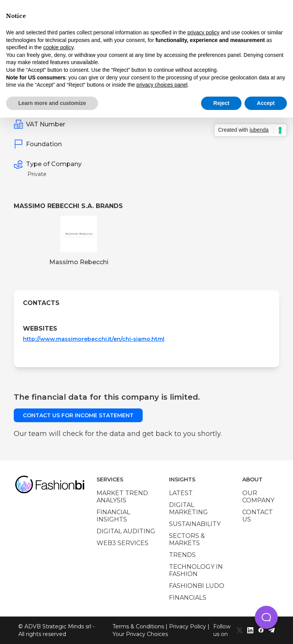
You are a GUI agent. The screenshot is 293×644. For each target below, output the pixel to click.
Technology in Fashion (196, 570)
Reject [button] (221, 103)
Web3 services (122, 543)
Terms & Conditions (138, 626)
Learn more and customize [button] (52, 103)
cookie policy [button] (58, 47)
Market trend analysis (122, 497)
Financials (188, 598)
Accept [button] (266, 103)
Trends (182, 555)
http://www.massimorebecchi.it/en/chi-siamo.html (94, 339)
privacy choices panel (162, 85)
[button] (266, 617)
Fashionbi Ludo (197, 586)
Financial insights (113, 516)
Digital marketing (188, 508)
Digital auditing (126, 531)
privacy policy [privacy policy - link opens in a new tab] (203, 32)
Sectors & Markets (187, 539)
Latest (181, 493)
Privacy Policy (188, 626)
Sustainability (195, 524)
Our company (258, 497)
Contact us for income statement (78, 415)
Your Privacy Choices (140, 634)
